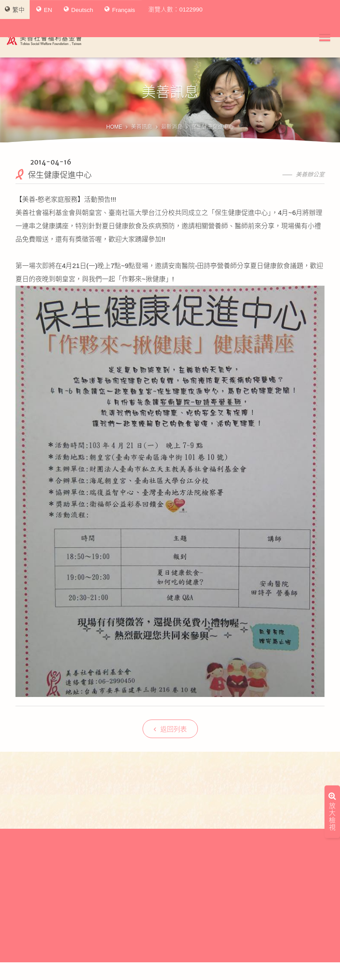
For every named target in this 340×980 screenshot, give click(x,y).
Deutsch (79, 10)
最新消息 (172, 127)
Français (120, 10)
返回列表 (170, 729)
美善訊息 (142, 127)
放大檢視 (332, 745)
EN (44, 10)
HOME (114, 127)
